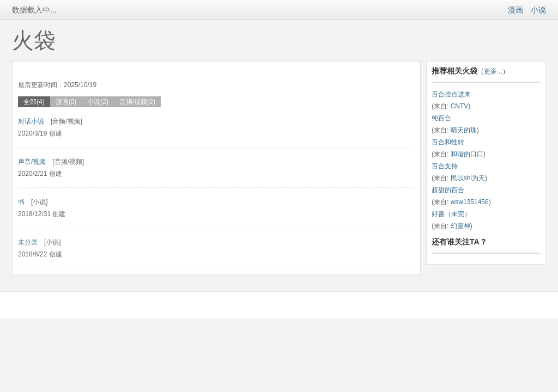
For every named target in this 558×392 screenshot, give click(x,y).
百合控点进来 (451, 94)
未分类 (28, 242)
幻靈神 (460, 226)
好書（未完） (451, 214)
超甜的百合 (448, 190)
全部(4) (34, 102)
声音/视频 (32, 162)
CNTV (460, 106)
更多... (493, 71)
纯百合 (441, 118)
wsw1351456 (470, 202)
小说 (538, 10)
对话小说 (31, 121)
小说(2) (98, 102)
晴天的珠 (464, 130)
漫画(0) (66, 102)
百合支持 (445, 166)
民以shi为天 (468, 178)
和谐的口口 (467, 154)
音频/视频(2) (137, 102)
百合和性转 (448, 142)
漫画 (515, 10)
